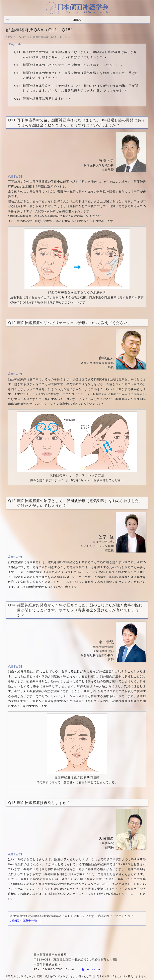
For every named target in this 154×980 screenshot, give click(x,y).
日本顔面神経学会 (77, 8)
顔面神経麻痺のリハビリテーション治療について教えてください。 (71, 65)
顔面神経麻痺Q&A (44, 37)
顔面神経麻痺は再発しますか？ (45, 99)
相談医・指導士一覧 (24, 921)
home (9, 37)
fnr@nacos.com (89, 969)
